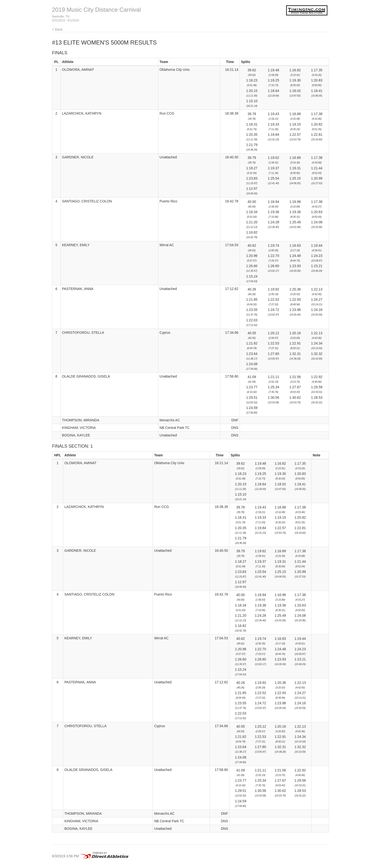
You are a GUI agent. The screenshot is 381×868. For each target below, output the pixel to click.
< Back (57, 29)
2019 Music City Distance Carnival (96, 10)
